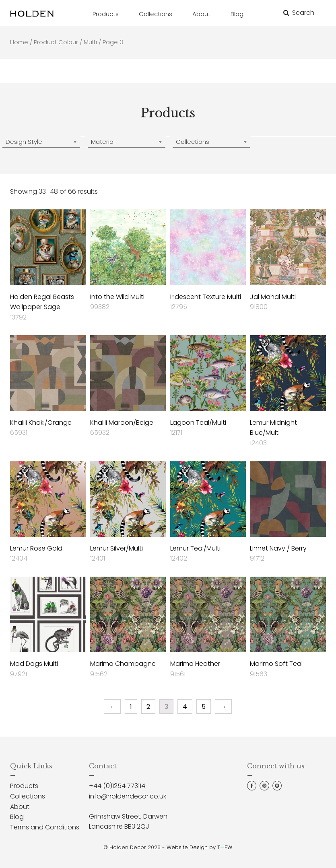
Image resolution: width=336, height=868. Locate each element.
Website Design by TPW (199, 847)
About (20, 807)
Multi (90, 42)
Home (19, 42)
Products (24, 786)
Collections (28, 796)
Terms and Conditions (45, 827)
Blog (17, 817)
